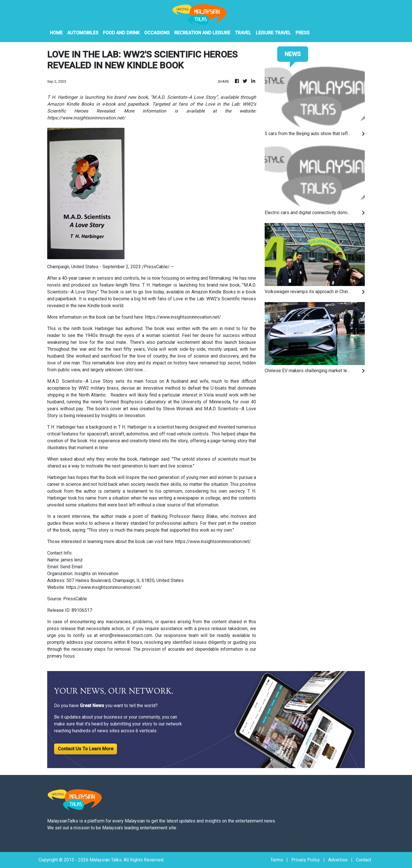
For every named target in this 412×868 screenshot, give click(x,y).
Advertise (338, 860)
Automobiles (83, 33)
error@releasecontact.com (126, 635)
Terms (277, 860)
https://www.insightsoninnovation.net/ (183, 317)
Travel (243, 33)
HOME (56, 33)
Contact (364, 860)
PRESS (303, 33)
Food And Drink (121, 33)
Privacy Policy (306, 860)
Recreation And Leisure (202, 33)
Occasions (157, 33)
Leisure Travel (273, 33)
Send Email (71, 567)
